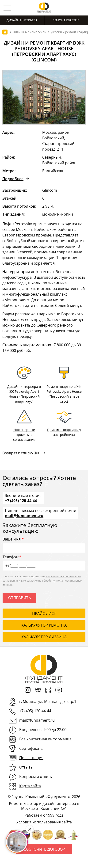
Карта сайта (30, 786)
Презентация (31, 758)
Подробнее (13, 179)
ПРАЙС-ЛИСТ (44, 613)
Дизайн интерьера (22, 20)
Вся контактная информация (45, 739)
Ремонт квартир (66, 20)
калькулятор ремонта (44, 625)
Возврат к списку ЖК (21, 453)
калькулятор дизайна (44, 637)
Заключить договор (44, 849)
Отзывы (26, 767)
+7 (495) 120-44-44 (21, 500)
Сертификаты (31, 748)
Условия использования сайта (44, 822)
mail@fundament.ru (24, 515)
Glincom (50, 190)
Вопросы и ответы (36, 777)
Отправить (19, 598)
